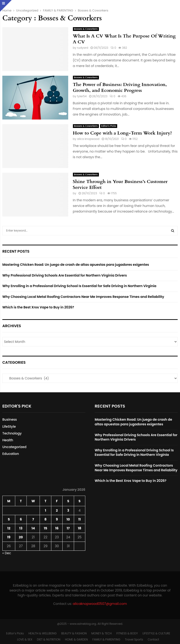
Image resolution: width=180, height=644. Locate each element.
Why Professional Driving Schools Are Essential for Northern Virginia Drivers (65, 275)
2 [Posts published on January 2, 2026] (57, 510)
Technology (12, 433)
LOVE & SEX (25, 639)
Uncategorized (14, 447)
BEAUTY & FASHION (74, 633)
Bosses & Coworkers (86, 29)
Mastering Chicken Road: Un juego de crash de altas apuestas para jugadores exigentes (76, 265)
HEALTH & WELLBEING (42, 633)
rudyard (83, 48)
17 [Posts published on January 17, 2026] (68, 528)
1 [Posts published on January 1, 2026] (45, 510)
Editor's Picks (109, 126)
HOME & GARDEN (76, 639)
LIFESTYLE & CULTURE (156, 633)
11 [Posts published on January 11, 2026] (80, 519)
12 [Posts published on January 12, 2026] (9, 528)
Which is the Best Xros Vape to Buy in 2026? (38, 307)
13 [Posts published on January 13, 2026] (21, 528)
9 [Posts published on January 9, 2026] (57, 519)
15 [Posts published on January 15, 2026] (45, 528)
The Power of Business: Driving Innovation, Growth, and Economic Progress (120, 87)
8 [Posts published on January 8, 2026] (46, 519)
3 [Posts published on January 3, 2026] (68, 510)
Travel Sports (134, 639)
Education (11, 454)
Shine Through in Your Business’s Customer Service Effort (120, 184)
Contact (153, 639)
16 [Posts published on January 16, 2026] (57, 528)
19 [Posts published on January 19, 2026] (9, 537)
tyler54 (82, 96)
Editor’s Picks (15, 633)
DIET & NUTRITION (49, 639)
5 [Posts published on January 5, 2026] (9, 519)
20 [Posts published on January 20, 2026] (21, 537)
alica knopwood (88, 139)
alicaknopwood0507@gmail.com (100, 604)
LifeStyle (9, 427)
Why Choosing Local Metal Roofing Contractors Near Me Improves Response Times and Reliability (83, 297)
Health (8, 440)
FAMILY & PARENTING (106, 639)
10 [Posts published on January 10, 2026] (68, 519)
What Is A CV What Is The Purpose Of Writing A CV (124, 39)
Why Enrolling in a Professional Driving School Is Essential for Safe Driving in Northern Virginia (79, 286)
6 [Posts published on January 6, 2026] (21, 519)
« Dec (7, 553)
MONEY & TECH (102, 633)
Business (10, 419)
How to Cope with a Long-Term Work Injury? (123, 133)
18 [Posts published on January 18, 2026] (79, 528)
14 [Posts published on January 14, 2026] (33, 528)
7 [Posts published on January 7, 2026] (33, 519)
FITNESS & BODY (127, 633)
